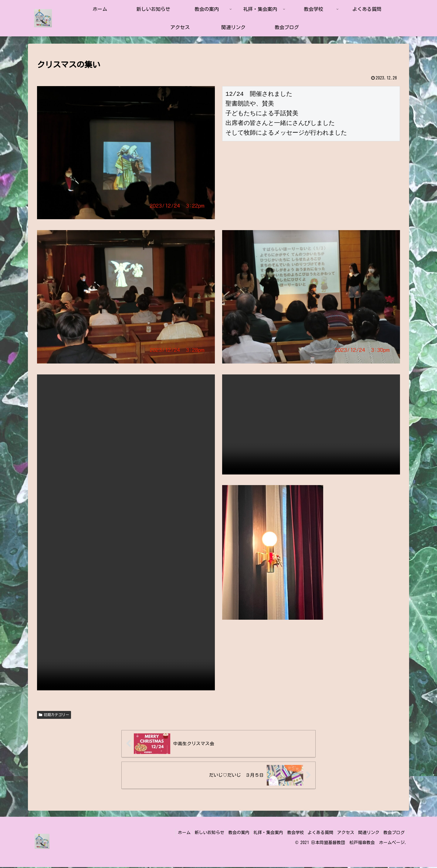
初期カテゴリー (54, 715)
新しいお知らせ (191, 833)
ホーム (163, 833)
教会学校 (284, 833)
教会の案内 (223, 833)
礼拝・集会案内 (255, 833)
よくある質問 (312, 833)
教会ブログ (393, 833)
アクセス (340, 833)
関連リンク (365, 833)
